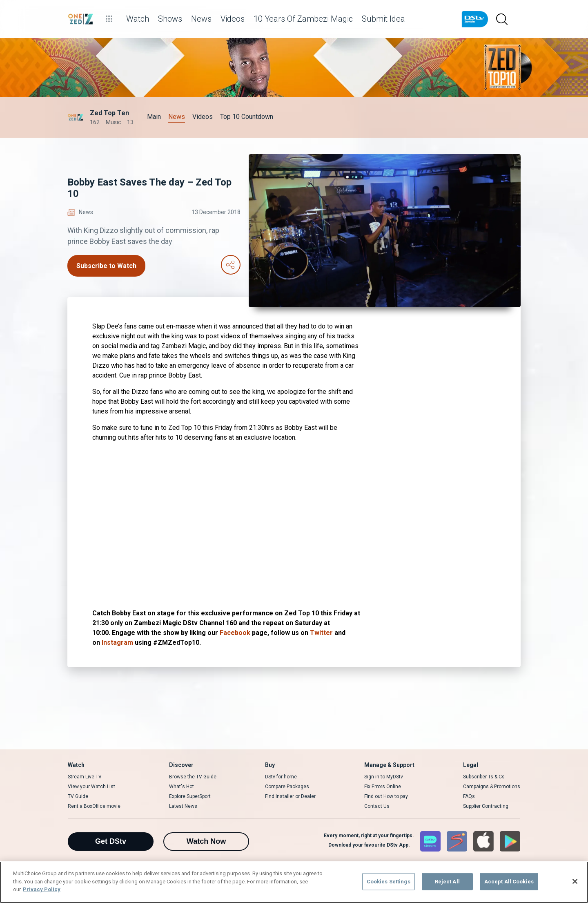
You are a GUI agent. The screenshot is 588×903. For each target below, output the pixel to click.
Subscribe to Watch (106, 266)
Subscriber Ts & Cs (484, 777)
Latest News (183, 806)
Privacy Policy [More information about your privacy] (42, 889)
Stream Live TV (85, 777)
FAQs (469, 796)
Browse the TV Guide (193, 777)
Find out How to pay (386, 796)
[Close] (575, 881)
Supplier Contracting (486, 806)
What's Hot (182, 787)
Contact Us (377, 806)
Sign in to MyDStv (384, 777)
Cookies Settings (389, 882)
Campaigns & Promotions (492, 787)
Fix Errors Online (383, 787)
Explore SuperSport (190, 796)
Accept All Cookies (509, 882)
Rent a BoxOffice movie (94, 806)
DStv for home (281, 777)
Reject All (447, 882)
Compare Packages (287, 787)
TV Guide (78, 796)
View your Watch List (91, 787)
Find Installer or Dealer (290, 796)
